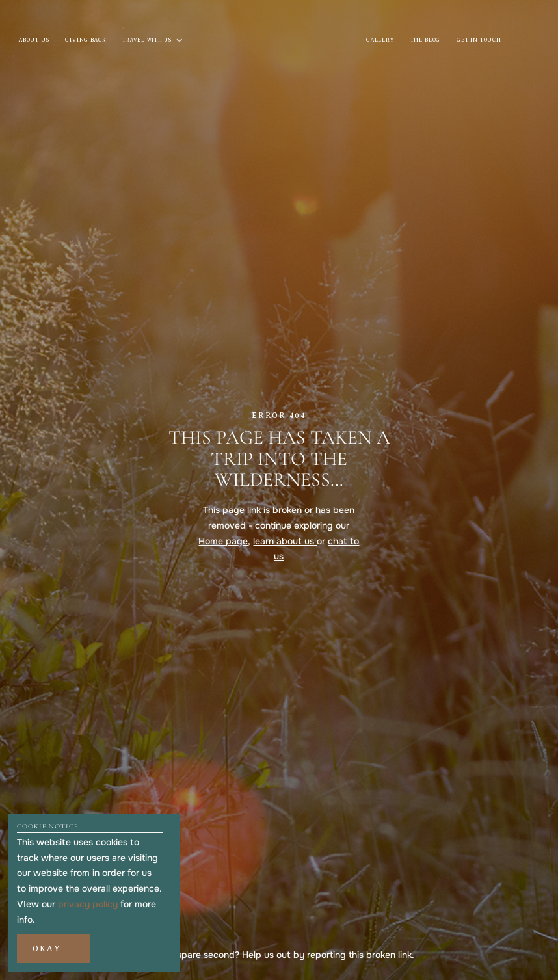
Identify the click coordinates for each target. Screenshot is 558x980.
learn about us (285, 541)
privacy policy (88, 904)
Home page (223, 541)
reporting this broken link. (361, 955)
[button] (53, 949)
